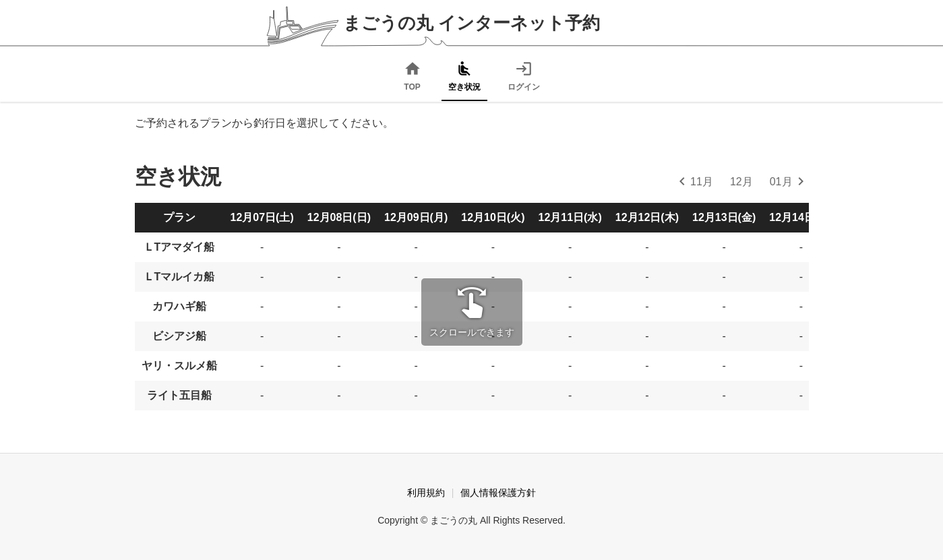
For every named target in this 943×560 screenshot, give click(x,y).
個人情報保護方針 (498, 493)
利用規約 (426, 493)
